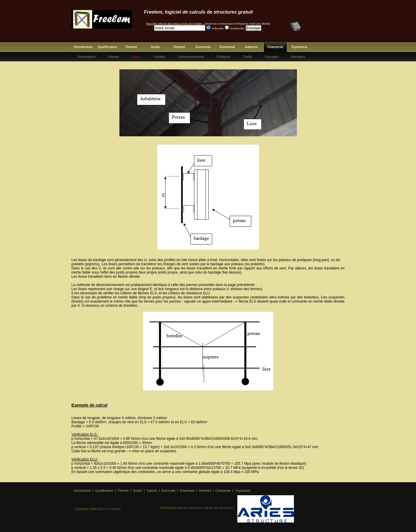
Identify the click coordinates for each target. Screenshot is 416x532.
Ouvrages (272, 57)
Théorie (131, 47)
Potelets (159, 57)
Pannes (114, 57)
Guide (155, 47)
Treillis (247, 57)
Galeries (251, 47)
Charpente (275, 47)
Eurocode (203, 47)
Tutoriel (179, 47)
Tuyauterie (299, 47)
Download (227, 47)
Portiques (223, 57)
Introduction (83, 47)
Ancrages (298, 57)
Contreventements (191, 57)
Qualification (107, 47)
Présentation (87, 57)
